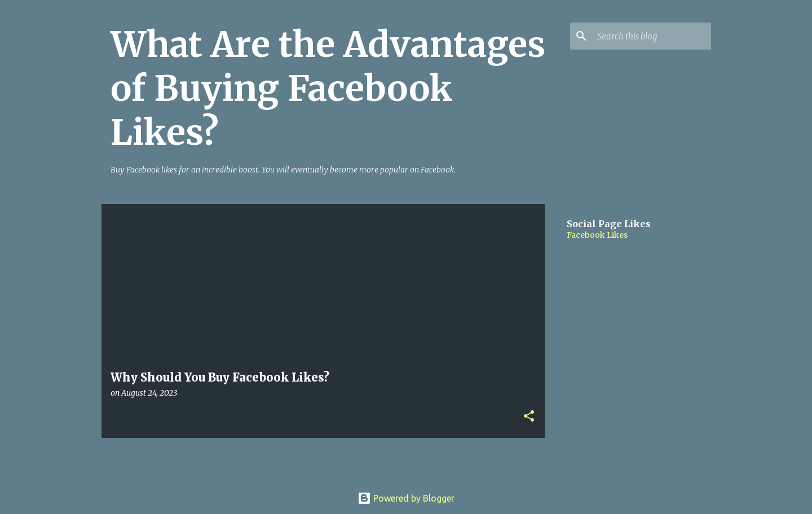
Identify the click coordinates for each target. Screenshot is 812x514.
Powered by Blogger (406, 498)
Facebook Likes (597, 235)
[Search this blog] (652, 36)
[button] (529, 417)
